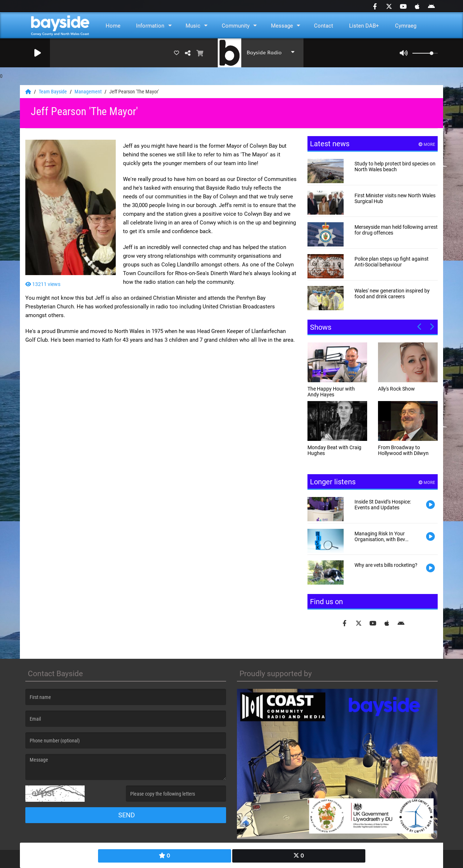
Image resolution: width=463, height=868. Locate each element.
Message (282, 26)
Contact (324, 26)
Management (89, 92)
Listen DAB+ (364, 26)
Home (113, 26)
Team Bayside (53, 92)
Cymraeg (406, 26)
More (427, 145)
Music (193, 26)
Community (236, 26)
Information (150, 26)
